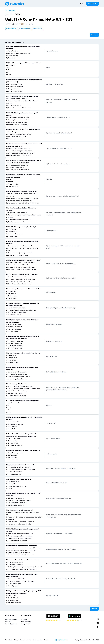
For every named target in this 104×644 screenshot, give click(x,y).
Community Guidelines (11, 624)
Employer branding (26, 622)
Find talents (24, 619)
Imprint (22, 640)
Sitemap (46, 640)
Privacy (16, 640)
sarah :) (26, 24)
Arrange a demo (25, 624)
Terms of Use (9, 640)
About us (29, 640)
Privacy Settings (38, 640)
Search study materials (11, 619)
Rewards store (9, 622)
